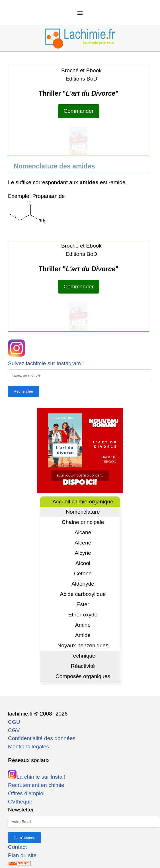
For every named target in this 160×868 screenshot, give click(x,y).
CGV (14, 730)
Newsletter (21, 810)
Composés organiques (83, 676)
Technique (83, 656)
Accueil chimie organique (83, 502)
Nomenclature (83, 512)
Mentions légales (28, 747)
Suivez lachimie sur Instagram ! (46, 363)
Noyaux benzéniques (83, 645)
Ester (83, 604)
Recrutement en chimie (36, 785)
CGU (14, 722)
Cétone (83, 573)
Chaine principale (83, 522)
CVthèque (20, 802)
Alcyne (83, 553)
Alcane (83, 532)
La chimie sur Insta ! (37, 777)
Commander (79, 111)
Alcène (83, 543)
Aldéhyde (83, 584)
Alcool (83, 563)
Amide (83, 635)
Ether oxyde (83, 615)
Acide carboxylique (83, 594)
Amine (83, 625)
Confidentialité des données (42, 738)
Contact (17, 847)
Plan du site (22, 855)
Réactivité (83, 666)
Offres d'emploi (26, 793)
